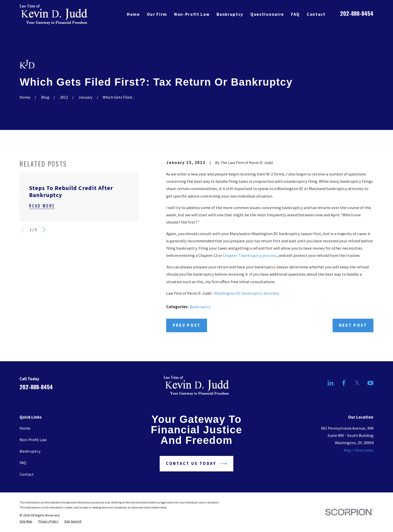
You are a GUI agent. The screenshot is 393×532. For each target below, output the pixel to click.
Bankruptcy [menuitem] (230, 14)
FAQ (23, 463)
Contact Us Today (196, 464)
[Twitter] (357, 383)
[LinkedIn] (330, 383)
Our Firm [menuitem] (157, 14)
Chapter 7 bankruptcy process (250, 255)
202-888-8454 (357, 13)
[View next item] (44, 230)
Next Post (353, 325)
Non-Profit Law (33, 440)
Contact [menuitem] (316, 14)
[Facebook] (344, 383)
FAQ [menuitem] (295, 14)
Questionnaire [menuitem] (267, 14)
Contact (27, 474)
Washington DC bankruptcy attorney (247, 293)
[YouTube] (370, 383)
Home (25, 428)
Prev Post (187, 325)
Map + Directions (359, 450)
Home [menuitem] (133, 14)
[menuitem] (26, 521)
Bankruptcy (200, 307)
